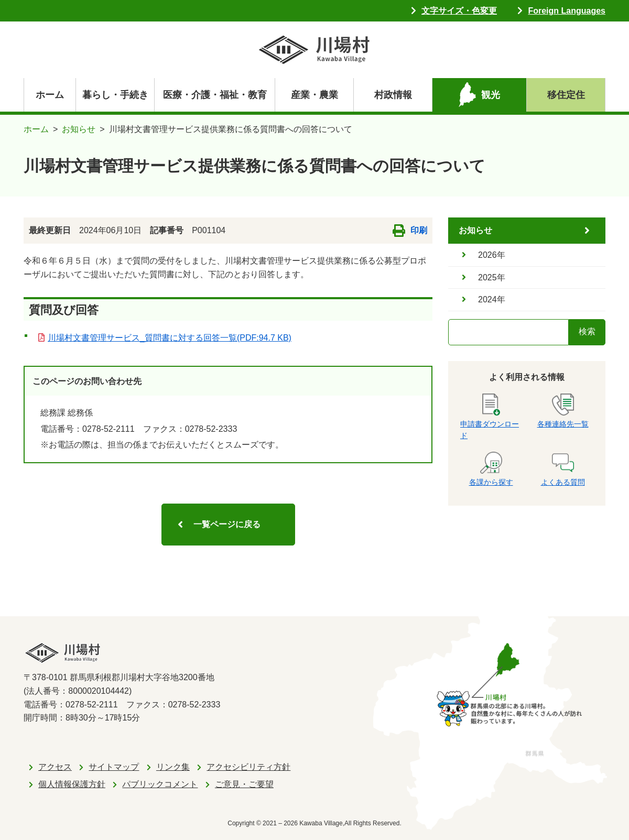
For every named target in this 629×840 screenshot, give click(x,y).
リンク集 (173, 767)
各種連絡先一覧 (563, 411)
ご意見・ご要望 (244, 784)
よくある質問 (563, 469)
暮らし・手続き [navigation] (115, 95)
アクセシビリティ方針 (248, 767)
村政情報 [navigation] (393, 95)
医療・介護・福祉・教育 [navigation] (215, 95)
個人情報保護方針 (72, 784)
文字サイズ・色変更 (459, 11)
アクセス (55, 767)
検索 (587, 331)
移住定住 (566, 95)
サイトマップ (114, 767)
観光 (491, 95)
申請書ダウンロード (490, 417)
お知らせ (79, 129)
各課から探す (491, 469)
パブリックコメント (160, 784)
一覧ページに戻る (227, 524)
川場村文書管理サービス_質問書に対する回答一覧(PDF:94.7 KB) (170, 338)
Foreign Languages (567, 11)
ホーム (50, 95)
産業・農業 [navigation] (314, 95)
